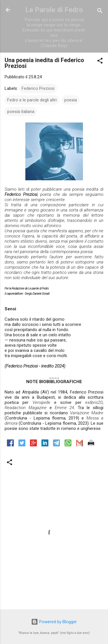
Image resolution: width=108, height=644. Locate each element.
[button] (100, 62)
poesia (71, 100)
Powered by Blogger (54, 622)
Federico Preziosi (38, 88)
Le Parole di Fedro (54, 10)
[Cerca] (100, 12)
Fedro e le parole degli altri (32, 100)
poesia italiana (21, 112)
